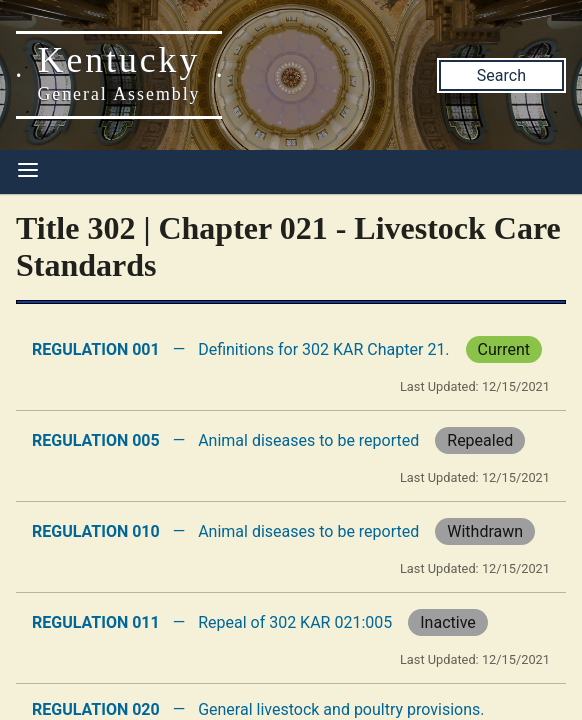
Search (501, 75)
